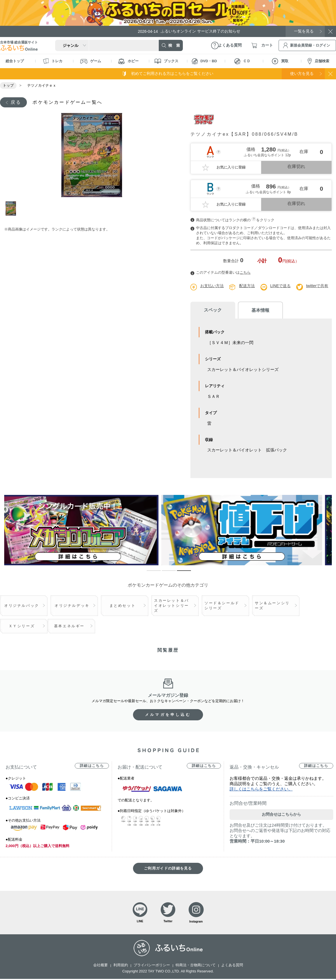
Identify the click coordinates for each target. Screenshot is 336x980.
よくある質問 (232, 965)
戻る (16, 102)
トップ (8, 85)
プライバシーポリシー (152, 965)
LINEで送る (280, 286)
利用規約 (121, 965)
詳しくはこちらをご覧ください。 (261, 789)
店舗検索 (318, 61)
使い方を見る (302, 73)
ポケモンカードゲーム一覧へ (67, 102)
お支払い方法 (212, 286)
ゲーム (91, 61)
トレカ (53, 61)
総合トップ (15, 61)
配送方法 (247, 286)
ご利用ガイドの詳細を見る (168, 868)
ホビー (128, 61)
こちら (245, 272)
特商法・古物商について (196, 965)
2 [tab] (165, 573)
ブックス (166, 61)
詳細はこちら (92, 766)
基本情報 (260, 310)
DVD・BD (204, 61)
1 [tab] (12, 208)
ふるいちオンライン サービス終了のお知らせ (189, 31)
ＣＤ (242, 61)
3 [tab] (180, 573)
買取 (280, 61)
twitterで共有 (317, 286)
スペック (213, 310)
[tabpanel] (92, 155)
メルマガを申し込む (168, 715)
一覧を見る (304, 31)
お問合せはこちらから (281, 814)
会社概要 (101, 965)
